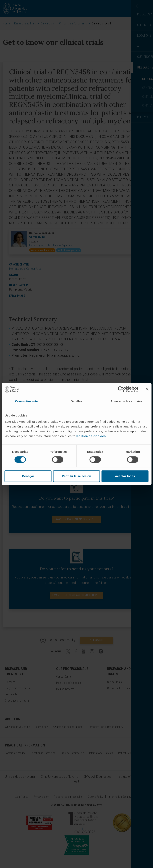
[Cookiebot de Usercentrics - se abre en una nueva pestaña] (121, 389)
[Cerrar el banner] (147, 389)
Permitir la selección (77, 476)
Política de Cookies (91, 436)
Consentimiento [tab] (26, 401)
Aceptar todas (125, 476)
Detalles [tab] (76, 401)
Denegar (28, 476)
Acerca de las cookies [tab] (126, 401)
